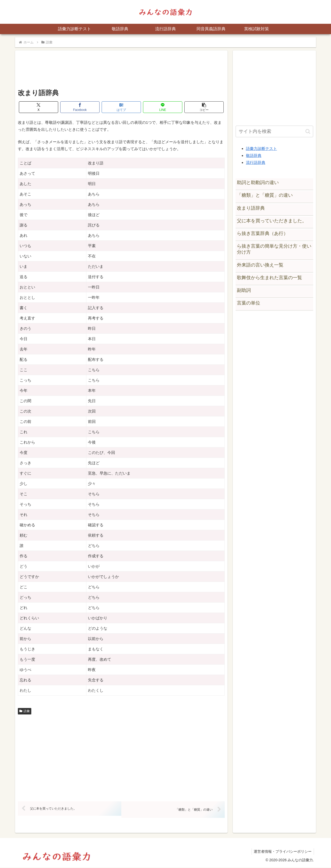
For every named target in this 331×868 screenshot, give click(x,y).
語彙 (25, 711)
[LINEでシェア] (163, 107)
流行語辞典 (256, 162)
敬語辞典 (254, 155)
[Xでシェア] (39, 107)
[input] (274, 131)
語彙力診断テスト (261, 149)
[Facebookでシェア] (80, 107)
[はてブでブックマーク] (121, 107)
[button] (204, 107)
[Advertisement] (121, 72)
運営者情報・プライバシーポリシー (282, 852)
